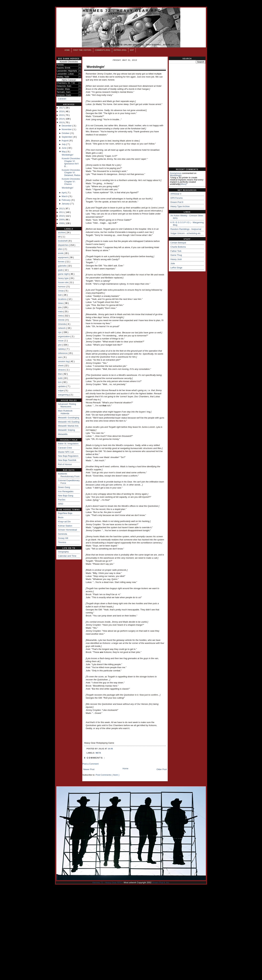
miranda (62, 324)
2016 (62, 111)
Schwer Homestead (67, 530)
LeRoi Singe (176, 268)
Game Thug (176, 255)
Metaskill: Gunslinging (69, 418)
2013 (62, 122)
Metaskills (63, 434)
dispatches (63, 245)
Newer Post (89, 769)
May (64, 152)
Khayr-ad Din (64, 522)
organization (64, 336)
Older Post (162, 769)
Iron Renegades (66, 491)
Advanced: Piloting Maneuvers (67, 405)
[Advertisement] (187, 116)
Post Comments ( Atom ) (108, 775)
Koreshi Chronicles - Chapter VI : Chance (71, 181)
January (66, 204)
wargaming (64, 395)
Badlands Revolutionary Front (69, 475)
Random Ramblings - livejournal (186, 229)
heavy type (64, 278)
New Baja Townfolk (67, 460)
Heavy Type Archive (180, 206)
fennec (62, 262)
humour (62, 287)
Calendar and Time (67, 556)
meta (61, 316)
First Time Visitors (82, 50)
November (67, 129)
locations (63, 299)
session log (64, 361)
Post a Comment (90, 764)
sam (60, 357)
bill (60, 237)
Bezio (61, 517)
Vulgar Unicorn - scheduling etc (185, 233)
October (66, 133)
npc (60, 332)
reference (63, 353)
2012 (62, 209)
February (66, 200)
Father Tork (176, 251)
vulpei (61, 390)
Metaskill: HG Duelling (69, 422)
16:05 (110, 749)
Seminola (62, 534)
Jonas (61, 291)
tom (60, 382)
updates (62, 386)
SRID (61, 504)
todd (60, 378)
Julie (173, 263)
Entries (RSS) (120, 50)
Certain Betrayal (178, 243)
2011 (62, 212)
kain (60, 295)
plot (60, 345)
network (62, 328)
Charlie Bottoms (178, 247)
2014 (62, 119)
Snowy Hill (63, 538)
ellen (61, 249)
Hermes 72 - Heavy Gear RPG (122, 11)
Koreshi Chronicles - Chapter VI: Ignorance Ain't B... (71, 162)
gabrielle (62, 266)
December (67, 126)
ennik (61, 253)
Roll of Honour (65, 464)
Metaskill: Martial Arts (68, 426)
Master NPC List (66, 452)
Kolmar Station (65, 526)
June (64, 148)
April (64, 193)
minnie (61, 320)
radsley (62, 349)
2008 (62, 223)
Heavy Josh (176, 259)
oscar (61, 341)
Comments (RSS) (103, 50)
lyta (60, 307)
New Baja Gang (66, 496)
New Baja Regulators (68, 456)
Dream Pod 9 (177, 202)
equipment (63, 257)
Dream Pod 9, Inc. (161, 882)
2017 (62, 108)
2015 (62, 115)
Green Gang (64, 487)
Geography (63, 552)
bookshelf (63, 241)
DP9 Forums (177, 198)
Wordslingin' (68, 155)
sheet (61, 366)
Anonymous (176, 173)
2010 (62, 216)
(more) (183, 184)
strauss (62, 370)
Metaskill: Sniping (66, 430)
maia (61, 311)
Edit (132, 50)
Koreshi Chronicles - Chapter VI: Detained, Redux (71, 173)
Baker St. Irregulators (68, 444)
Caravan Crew (65, 448)
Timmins (62, 542)
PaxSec (62, 500)
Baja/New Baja (65, 513)
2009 (62, 220)
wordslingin (176, 175)
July (64, 144)
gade (61, 270)
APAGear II (176, 194)
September (67, 137)
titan (60, 374)
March (65, 196)
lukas (61, 303)
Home (67, 50)
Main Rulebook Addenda (65, 412)
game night (64, 274)
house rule (63, 282)
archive (62, 232)
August (65, 141)
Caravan (62, 99)
